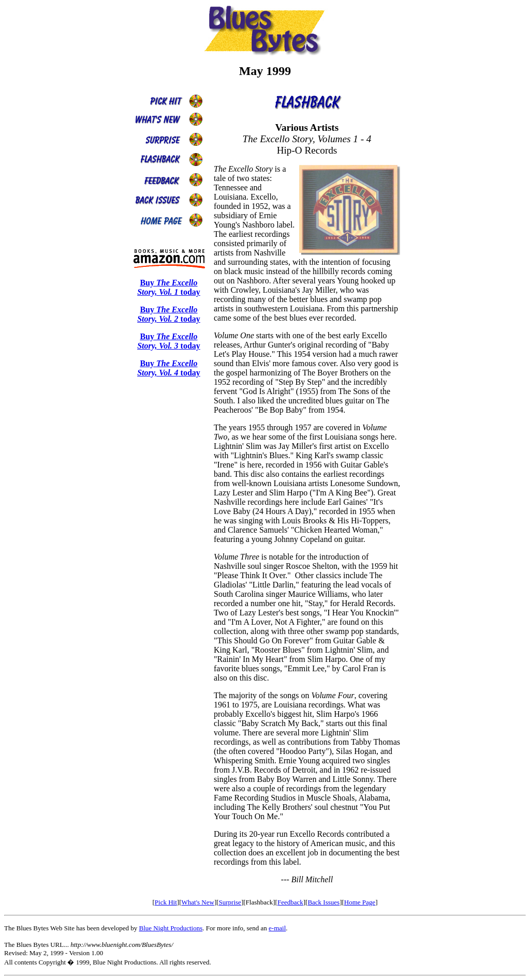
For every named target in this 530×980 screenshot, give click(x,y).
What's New (198, 902)
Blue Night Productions (171, 928)
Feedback (290, 902)
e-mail (277, 928)
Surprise (230, 902)
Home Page (360, 902)
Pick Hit (166, 902)
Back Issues (323, 902)
